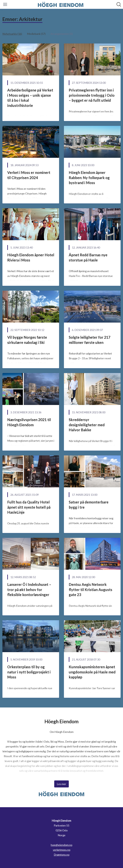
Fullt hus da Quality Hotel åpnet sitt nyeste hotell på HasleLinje (29, 507)
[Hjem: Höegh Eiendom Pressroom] (61, 4)
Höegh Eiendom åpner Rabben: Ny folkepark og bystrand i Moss (89, 178)
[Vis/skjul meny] (5, 4)
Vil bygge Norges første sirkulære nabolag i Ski (27, 340)
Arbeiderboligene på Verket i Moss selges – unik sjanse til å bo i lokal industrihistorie (30, 98)
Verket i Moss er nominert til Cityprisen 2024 (29, 175)
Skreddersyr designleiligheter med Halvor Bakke (87, 425)
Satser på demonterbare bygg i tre (89, 505)
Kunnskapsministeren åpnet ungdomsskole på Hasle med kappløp (92, 672)
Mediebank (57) (36, 34)
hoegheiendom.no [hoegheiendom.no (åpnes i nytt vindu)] (62, 845)
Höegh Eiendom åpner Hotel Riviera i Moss (31, 257)
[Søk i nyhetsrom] (119, 4)
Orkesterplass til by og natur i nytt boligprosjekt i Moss (29, 672)
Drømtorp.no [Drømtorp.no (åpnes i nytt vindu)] (62, 855)
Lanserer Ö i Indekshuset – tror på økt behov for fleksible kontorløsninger (29, 590)
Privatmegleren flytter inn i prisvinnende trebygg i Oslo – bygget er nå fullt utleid (92, 95)
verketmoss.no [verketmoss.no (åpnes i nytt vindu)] (62, 850)
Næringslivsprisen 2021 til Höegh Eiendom (29, 422)
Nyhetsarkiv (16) (12, 34)
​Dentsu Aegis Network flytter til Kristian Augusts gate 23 (91, 590)
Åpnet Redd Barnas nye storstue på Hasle (88, 257)
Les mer (62, 784)
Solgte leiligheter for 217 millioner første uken (90, 340)
